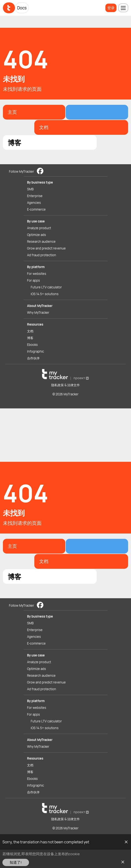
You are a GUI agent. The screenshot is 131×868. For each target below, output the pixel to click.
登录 (111, 8)
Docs (22, 8)
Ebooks (32, 345)
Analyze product (39, 228)
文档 (30, 331)
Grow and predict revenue (46, 248)
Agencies (34, 203)
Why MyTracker (38, 313)
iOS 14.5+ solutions (45, 294)
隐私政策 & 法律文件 (65, 385)
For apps (33, 280)
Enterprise (35, 196)
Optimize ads (36, 235)
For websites (37, 274)
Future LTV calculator (46, 287)
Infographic (36, 351)
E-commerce (36, 209)
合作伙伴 (33, 358)
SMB (30, 189)
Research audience (41, 242)
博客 (30, 338)
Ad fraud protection (42, 255)
